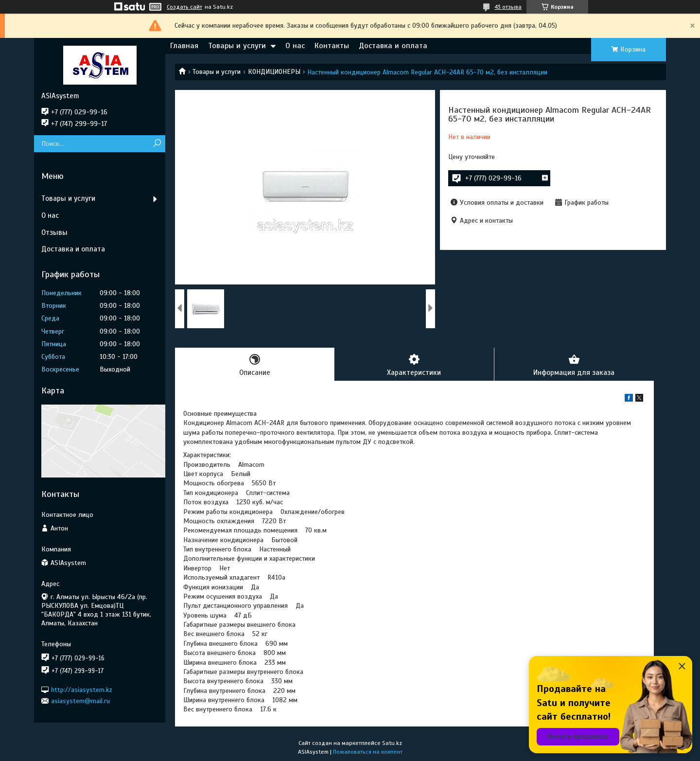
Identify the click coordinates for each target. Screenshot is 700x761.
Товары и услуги (237, 46)
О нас (295, 46)
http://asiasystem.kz (82, 689)
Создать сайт (184, 7)
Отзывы (54, 232)
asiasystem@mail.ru (80, 701)
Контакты (332, 46)
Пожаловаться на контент (368, 752)
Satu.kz (392, 743)
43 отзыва (508, 7)
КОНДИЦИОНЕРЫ (274, 72)
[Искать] (157, 144)
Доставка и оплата (393, 46)
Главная (184, 46)
